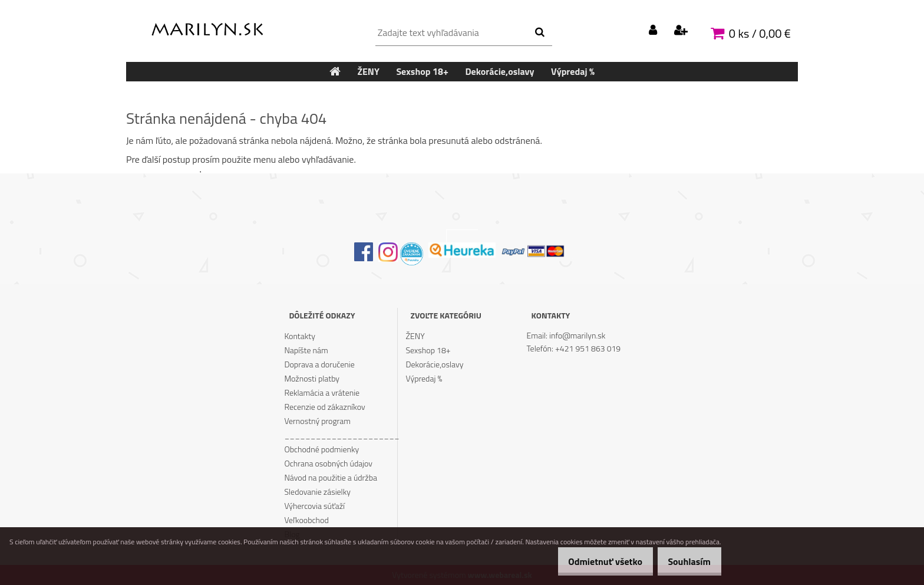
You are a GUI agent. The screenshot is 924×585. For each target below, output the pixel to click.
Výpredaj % (424, 378)
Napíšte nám (306, 350)
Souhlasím (685, 561)
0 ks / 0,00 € (760, 33)
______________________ (341, 435)
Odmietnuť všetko (592, 561)
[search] (539, 32)
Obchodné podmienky (321, 449)
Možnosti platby (312, 378)
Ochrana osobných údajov (328, 463)
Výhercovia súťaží (314, 506)
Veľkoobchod (306, 520)
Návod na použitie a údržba (331, 477)
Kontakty (299, 336)
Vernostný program (317, 421)
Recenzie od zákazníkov (324, 407)
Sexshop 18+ (428, 350)
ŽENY (415, 336)
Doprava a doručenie (319, 364)
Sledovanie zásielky (317, 492)
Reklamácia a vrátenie (322, 392)
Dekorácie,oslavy (435, 364)
